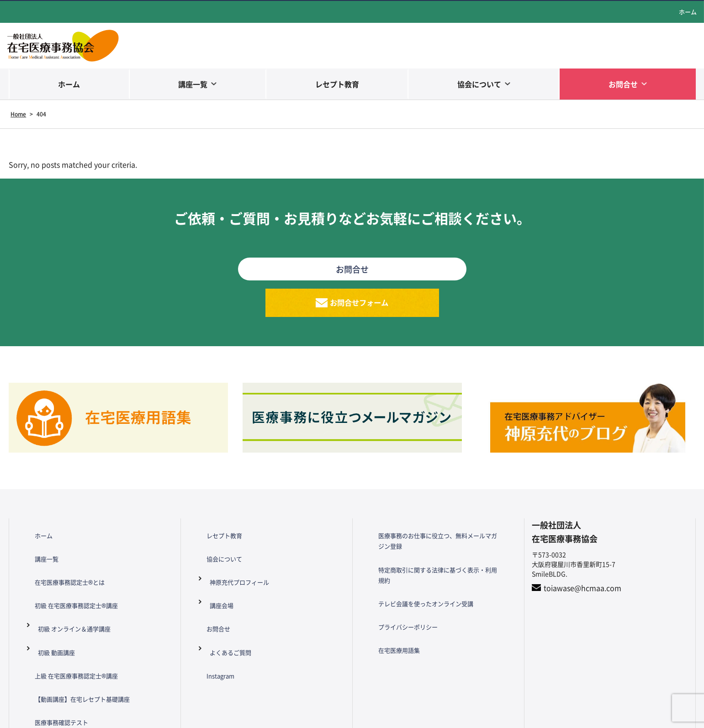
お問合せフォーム (360, 308)
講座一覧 (193, 84)
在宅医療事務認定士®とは (61, 572)
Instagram (211, 633)
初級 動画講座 (53, 617)
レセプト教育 (337, 84)
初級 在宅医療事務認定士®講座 (69, 587)
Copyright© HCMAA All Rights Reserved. (352, 716)
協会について (479, 84)
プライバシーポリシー (399, 599)
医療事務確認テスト (53, 663)
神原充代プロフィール (237, 572)
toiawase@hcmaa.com (582, 598)
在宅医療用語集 (390, 614)
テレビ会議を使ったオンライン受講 (418, 583)
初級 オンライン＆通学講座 (72, 602)
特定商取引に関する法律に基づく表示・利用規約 (438, 568)
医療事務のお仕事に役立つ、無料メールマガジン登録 (438, 547)
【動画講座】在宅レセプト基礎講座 (75, 648)
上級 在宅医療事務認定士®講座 (69, 633)
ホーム (688, 12)
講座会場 (218, 587)
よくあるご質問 (228, 617)
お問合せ (623, 84)
